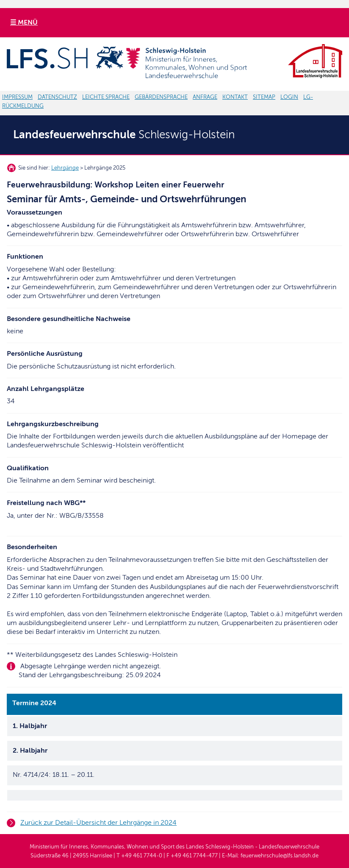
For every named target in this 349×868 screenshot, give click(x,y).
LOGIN (289, 97)
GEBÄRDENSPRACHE (161, 97)
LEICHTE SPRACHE (106, 97)
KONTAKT (235, 97)
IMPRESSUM (17, 97)
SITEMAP (264, 97)
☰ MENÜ (24, 22)
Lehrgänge (65, 168)
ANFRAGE (205, 97)
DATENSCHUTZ (57, 97)
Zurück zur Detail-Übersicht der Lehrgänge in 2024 (98, 823)
